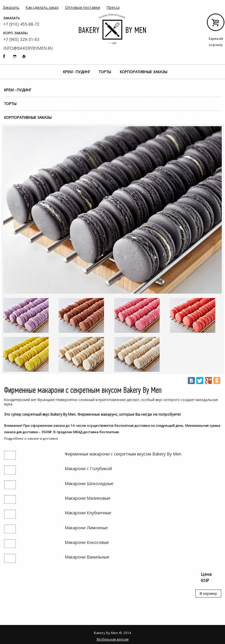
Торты (105, 72)
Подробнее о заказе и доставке (31, 438)
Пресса (113, 7)
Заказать (11, 7)
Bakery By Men (112, 29)
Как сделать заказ (42, 7)
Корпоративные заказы (144, 72)
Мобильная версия (113, 639)
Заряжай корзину (216, 24)
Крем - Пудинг (77, 72)
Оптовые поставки (83, 7)
